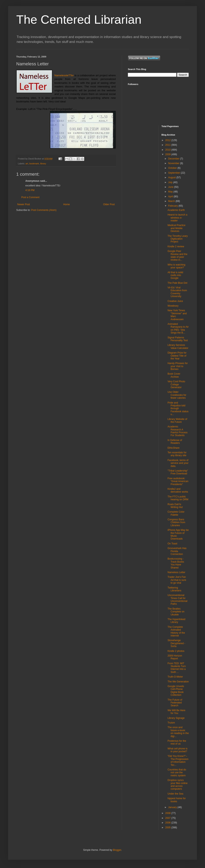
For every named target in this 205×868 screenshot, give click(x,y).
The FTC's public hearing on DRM (178, 498)
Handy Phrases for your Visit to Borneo (177, 366)
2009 (168, 154)
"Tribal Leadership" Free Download (178, 472)
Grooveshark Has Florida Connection (177, 551)
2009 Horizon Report (175, 657)
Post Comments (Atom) (44, 210)
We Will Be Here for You (176, 712)
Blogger (117, 850)
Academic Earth (176, 210)
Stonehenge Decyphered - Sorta (176, 643)
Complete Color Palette (176, 513)
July (171, 182)
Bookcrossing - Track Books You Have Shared (176, 563)
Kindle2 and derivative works (178, 490)
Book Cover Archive (174, 375)
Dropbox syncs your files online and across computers (177, 785)
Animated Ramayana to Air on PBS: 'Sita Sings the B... (178, 328)
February (173, 206)
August (172, 177)
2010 (168, 150)
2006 (168, 823)
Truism (171, 723)
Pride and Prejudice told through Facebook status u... (178, 409)
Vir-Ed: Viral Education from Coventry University (177, 292)
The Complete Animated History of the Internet (176, 631)
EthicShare (173, 448)
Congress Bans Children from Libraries (176, 522)
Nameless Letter (176, 572)
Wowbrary (173, 306)
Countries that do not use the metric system (177, 773)
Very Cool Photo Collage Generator (176, 384)
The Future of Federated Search (175, 703)
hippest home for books (176, 800)
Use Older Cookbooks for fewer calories (177, 395)
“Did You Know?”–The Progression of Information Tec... (178, 760)
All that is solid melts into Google (175, 275)
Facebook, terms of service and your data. (178, 463)
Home (67, 204)
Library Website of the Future (177, 421)
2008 (168, 813)
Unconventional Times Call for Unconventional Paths (177, 600)
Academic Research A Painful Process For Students (177, 431)
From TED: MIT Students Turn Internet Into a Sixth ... (177, 668)
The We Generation (178, 682)
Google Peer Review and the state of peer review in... (177, 256)
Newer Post (24, 204)
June (171, 187)
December (174, 159)
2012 (168, 140)
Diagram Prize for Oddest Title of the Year (177, 356)
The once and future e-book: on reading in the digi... (178, 732)
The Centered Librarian (79, 20)
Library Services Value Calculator (178, 346)
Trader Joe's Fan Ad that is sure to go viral (177, 580)
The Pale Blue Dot (177, 283)
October (173, 168)
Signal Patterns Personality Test (178, 339)
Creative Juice (175, 301)
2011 (168, 145)
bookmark (34, 164)
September (174, 173)
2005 (168, 828)
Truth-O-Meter (175, 677)
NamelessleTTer (64, 75)
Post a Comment (30, 197)
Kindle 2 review (176, 246)
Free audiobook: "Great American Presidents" (178, 481)
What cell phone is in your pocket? (177, 750)
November (174, 163)
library (43, 164)
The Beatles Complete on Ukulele (176, 612)
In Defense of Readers (175, 442)
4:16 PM (30, 190)
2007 (168, 818)
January (173, 807)
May (171, 192)
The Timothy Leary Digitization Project (177, 239)
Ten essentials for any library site (177, 454)
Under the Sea (175, 794)
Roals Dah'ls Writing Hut (175, 506)
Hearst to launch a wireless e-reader (177, 218)
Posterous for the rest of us (177, 742)
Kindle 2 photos (176, 651)
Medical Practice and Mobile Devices (176, 228)
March (172, 201)
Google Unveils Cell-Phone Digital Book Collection (176, 691)
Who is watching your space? (176, 266)
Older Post (109, 204)
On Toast (172, 544)
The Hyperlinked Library (176, 621)
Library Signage (176, 718)
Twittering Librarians (174, 589)
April (171, 197)
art (27, 164)
